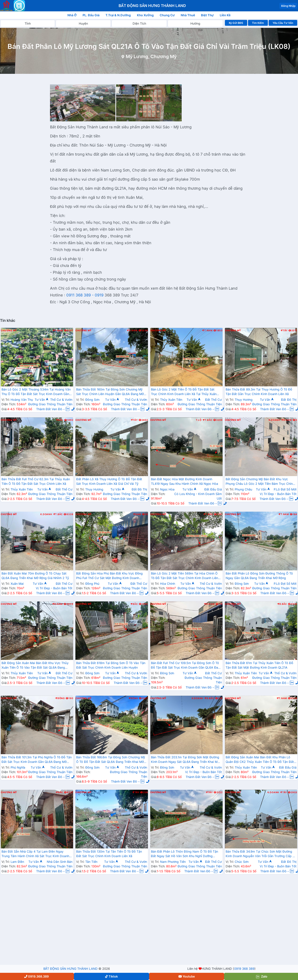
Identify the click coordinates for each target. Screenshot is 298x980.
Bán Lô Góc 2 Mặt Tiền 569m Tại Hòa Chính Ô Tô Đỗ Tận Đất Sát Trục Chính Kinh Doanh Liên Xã (185, 576)
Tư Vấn (42, 400)
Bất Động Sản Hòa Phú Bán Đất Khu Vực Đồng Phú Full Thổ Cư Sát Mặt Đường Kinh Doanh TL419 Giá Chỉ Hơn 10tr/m (109, 576)
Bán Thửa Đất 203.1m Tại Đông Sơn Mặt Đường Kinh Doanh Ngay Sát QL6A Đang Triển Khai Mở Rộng (185, 760)
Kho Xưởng (145, 15)
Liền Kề (225, 15)
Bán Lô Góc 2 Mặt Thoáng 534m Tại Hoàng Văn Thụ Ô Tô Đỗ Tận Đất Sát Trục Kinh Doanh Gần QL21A (36, 392)
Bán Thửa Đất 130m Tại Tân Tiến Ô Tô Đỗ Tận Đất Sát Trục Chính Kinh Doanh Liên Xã (109, 854)
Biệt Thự (207, 15)
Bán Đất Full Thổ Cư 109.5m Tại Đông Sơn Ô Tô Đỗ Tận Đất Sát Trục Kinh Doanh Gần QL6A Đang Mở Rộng (186, 666)
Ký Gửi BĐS (236, 23)
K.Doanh (274, 420)
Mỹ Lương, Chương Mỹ (151, 57)
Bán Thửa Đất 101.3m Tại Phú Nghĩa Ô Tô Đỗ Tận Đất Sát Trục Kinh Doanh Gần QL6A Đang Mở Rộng (37, 760)
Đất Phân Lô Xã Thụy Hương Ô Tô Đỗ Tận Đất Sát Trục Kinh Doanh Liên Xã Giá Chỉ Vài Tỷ (109, 481)
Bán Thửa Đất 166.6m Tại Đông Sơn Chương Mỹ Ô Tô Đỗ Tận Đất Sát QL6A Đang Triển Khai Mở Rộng (111, 760)
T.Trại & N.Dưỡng (118, 15)
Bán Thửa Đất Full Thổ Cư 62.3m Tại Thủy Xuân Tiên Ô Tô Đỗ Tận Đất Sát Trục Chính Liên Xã (36, 481)
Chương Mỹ (9, 331)
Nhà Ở (72, 15)
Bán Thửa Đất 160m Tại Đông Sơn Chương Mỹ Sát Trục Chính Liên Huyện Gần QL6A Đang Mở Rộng (110, 392)
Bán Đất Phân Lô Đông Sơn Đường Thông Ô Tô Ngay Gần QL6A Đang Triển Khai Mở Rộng (259, 576)
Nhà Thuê (188, 15)
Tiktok (111, 976)
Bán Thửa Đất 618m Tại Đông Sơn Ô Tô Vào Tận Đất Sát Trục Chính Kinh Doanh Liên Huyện (111, 665)
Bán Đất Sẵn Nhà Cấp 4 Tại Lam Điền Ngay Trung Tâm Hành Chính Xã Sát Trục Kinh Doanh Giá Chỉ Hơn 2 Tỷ (35, 854)
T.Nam (207, 331)
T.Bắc (207, 420)
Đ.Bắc (282, 604)
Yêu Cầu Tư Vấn (283, 23)
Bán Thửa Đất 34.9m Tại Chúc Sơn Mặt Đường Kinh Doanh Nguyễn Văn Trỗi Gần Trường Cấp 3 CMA (260, 854)
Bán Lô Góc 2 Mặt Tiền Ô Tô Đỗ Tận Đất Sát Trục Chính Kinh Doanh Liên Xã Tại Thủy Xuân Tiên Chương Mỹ (184, 392)
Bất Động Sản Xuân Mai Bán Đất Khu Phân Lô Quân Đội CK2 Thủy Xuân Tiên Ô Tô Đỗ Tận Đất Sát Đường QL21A (260, 760)
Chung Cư (167, 15)
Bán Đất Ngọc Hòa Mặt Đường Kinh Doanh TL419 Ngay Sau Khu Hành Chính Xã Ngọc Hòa (185, 481)
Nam (137, 514)
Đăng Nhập (288, 6)
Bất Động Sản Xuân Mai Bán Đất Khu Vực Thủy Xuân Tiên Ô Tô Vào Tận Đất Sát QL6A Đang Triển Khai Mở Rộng (35, 666)
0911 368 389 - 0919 (85, 295)
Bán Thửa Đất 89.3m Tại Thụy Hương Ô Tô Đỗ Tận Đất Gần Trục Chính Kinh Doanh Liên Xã (259, 392)
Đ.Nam (58, 331)
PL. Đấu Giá (91, 15)
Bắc (60, 420)
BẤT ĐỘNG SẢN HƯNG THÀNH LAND (70, 969)
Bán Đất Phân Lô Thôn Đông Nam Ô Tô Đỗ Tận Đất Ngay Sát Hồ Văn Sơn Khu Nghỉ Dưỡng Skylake (185, 854)
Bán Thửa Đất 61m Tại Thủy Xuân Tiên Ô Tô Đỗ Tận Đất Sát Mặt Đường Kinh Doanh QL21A (259, 665)
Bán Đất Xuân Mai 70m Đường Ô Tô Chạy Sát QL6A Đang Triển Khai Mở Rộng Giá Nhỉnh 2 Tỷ (35, 576)
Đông (60, 698)
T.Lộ (199, 420)
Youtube (187, 976)
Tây (284, 331)
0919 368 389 (244, 969)
